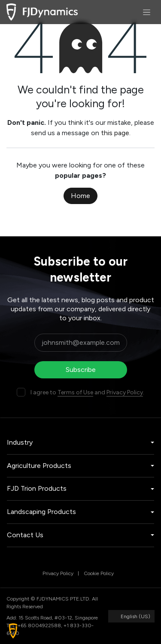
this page (115, 133)
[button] (13, 631)
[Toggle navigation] (147, 12)
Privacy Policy (125, 392)
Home (80, 196)
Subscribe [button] (81, 370)
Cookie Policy (99, 573)
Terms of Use (75, 392)
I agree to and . (87, 392)
